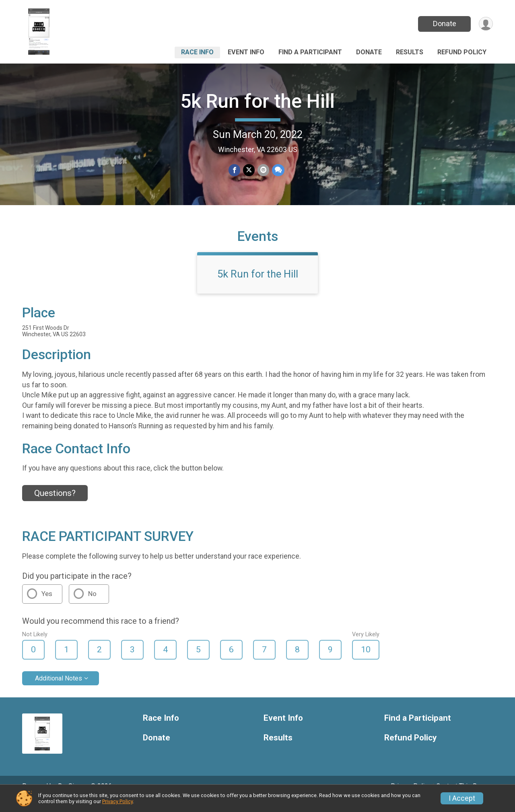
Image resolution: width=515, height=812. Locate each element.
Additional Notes (59, 689)
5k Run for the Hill (257, 101)
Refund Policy (462, 52)
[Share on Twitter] (249, 170)
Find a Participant (310, 52)
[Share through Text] (277, 170)
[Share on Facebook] (235, 170)
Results (410, 52)
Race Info (197, 52)
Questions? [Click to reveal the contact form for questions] (55, 504)
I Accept (462, 798)
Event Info (246, 52)
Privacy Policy (117, 801)
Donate (444, 24)
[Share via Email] (263, 170)
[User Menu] (485, 24)
